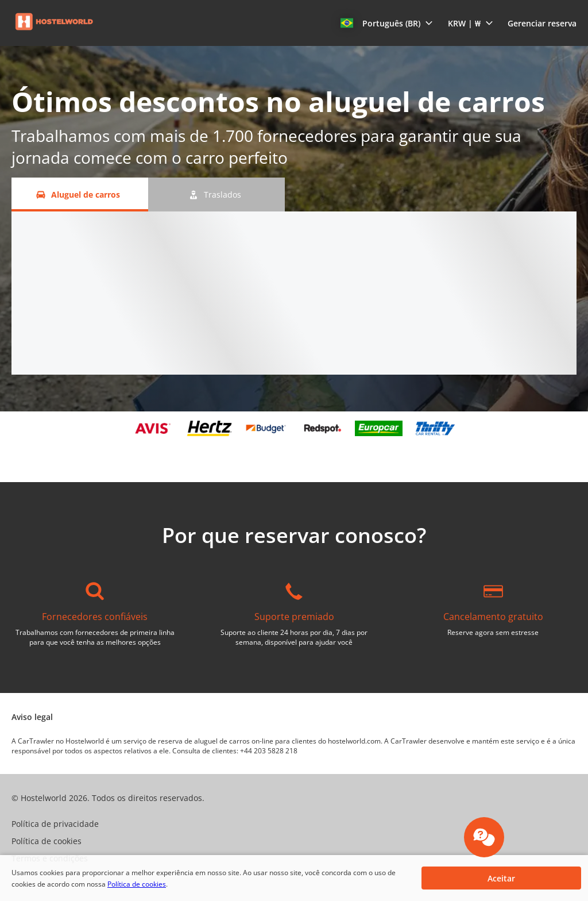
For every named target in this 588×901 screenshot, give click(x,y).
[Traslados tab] (216, 195)
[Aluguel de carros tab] (80, 195)
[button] (387, 23)
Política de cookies (137, 884)
